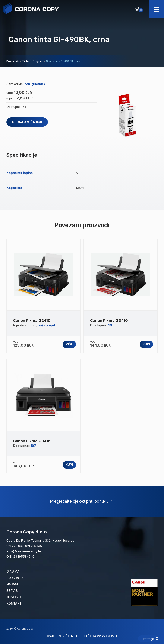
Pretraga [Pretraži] (150, 639)
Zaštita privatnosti (100, 636)
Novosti (14, 597)
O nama (13, 571)
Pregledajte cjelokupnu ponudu (82, 501)
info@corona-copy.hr (24, 551)
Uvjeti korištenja (62, 636)
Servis (12, 591)
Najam (12, 584)
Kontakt (14, 603)
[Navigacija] (157, 9)
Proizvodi (15, 578)
